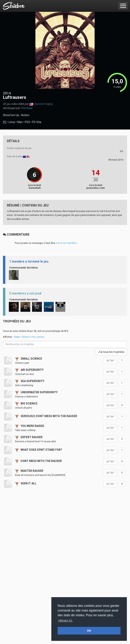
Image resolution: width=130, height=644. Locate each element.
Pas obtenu (38, 337)
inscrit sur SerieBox (66, 243)
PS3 (27, 122)
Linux (12, 122)
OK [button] (89, 631)
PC (5, 122)
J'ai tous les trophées (111, 352)
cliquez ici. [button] (65, 620)
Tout (16, 337)
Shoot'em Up (11, 115)
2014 (7, 93)
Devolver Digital (43, 104)
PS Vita (37, 122)
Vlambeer (27, 108)
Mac (20, 122)
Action (25, 115)
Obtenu (25, 337)
